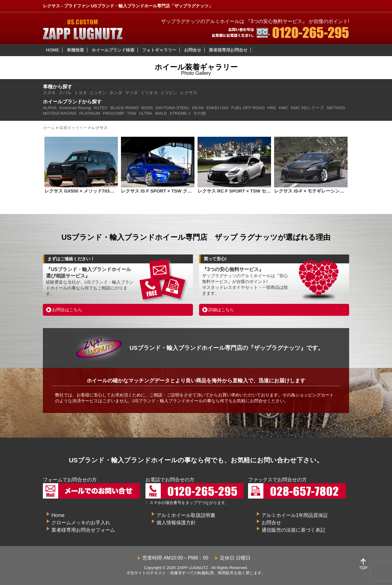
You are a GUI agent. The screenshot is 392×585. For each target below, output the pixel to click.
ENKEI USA (218, 108)
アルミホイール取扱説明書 (186, 515)
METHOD (336, 108)
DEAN (198, 108)
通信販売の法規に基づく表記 (293, 530)
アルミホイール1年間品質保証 (295, 515)
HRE (272, 108)
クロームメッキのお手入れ (81, 523)
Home (58, 515)
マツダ (131, 93)
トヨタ (81, 93)
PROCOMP (114, 113)
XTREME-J (180, 113)
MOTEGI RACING (60, 113)
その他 (199, 113)
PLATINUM (90, 113)
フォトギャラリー (159, 50)
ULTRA (146, 113)
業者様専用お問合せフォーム (83, 530)
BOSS (147, 108)
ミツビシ (169, 93)
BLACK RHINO (125, 108)
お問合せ (193, 50)
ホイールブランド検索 (113, 50)
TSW (132, 113)
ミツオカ (149, 93)
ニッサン (98, 93)
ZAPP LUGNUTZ (192, 568)
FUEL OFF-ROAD (248, 108)
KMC (284, 108)
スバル (65, 93)
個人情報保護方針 (176, 523)
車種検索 (75, 50)
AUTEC (101, 108)
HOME (53, 50)
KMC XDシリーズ (308, 108)
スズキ (49, 93)
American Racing (75, 108)
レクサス (189, 93)
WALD (161, 113)
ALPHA (50, 108)
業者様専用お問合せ (228, 50)
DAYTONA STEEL (173, 108)
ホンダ (116, 93)
